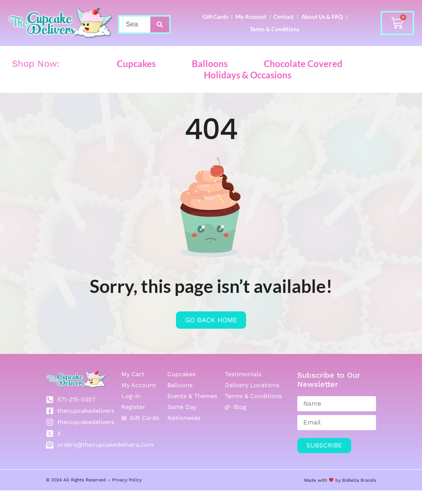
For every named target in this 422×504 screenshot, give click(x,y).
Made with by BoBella (332, 493)
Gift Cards (229, 20)
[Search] (160, 31)
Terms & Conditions (305, 39)
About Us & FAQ (239, 39)
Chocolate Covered (303, 77)
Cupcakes (136, 77)
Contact (321, 20)
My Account (276, 20)
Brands (368, 493)
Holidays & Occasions (248, 88)
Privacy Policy (127, 493)
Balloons (210, 77)
